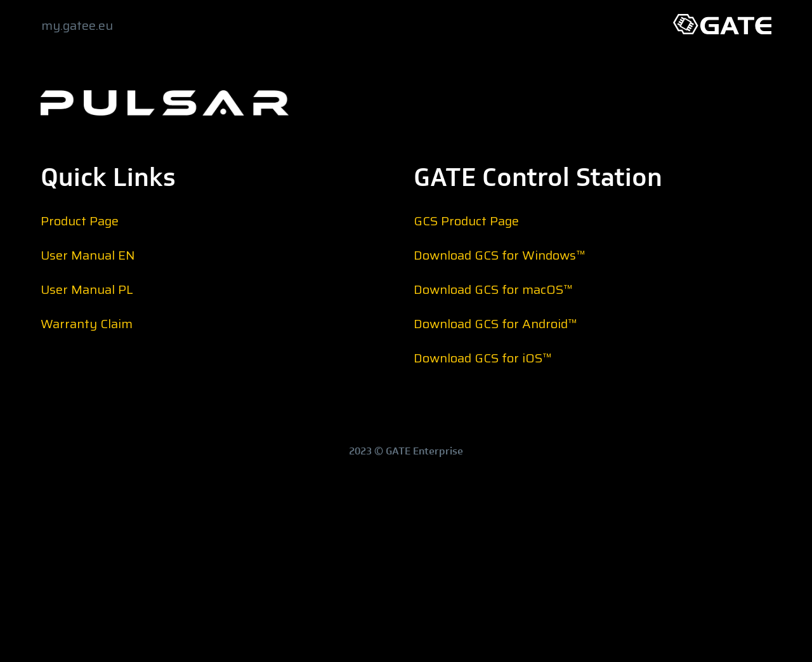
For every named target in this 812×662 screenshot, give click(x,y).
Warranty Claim (87, 324)
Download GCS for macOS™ (493, 289)
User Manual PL (87, 289)
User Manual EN (88, 255)
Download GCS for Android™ (495, 324)
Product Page (80, 221)
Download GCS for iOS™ (483, 358)
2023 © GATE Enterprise (406, 451)
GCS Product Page (466, 221)
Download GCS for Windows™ (500, 255)
